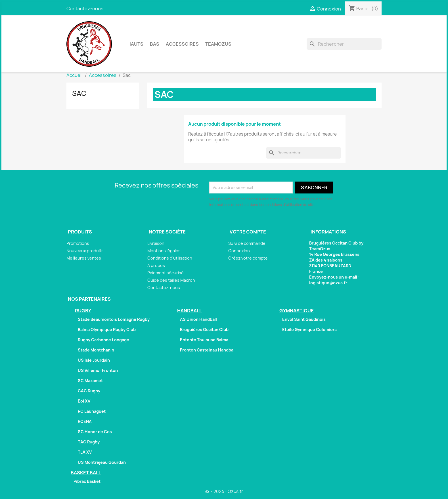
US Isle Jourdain (94, 360)
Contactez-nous (85, 9)
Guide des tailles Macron (171, 280)
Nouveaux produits (85, 251)
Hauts (135, 44)
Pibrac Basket (87, 481)
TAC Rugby (89, 442)
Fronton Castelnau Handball (208, 350)
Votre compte (248, 232)
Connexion (239, 251)
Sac (79, 93)
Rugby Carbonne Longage (103, 340)
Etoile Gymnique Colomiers (309, 329)
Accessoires (182, 44)
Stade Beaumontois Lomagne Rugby (114, 319)
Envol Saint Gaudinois (304, 319)
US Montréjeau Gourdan (102, 462)
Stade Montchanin (96, 350)
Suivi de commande (247, 243)
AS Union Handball (198, 319)
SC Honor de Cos (95, 432)
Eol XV (84, 401)
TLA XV (85, 452)
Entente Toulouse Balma (204, 340)
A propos (156, 265)
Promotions (78, 243)
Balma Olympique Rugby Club (107, 329)
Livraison (156, 243)
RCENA (85, 421)
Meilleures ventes (84, 258)
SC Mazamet (90, 381)
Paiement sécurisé (166, 273)
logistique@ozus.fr (328, 283)
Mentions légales (164, 251)
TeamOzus (218, 44)
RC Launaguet (92, 411)
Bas (155, 44)
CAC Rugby (89, 391)
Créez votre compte (248, 258)
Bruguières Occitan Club (204, 329)
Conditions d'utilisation (170, 258)
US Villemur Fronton (98, 370)
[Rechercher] (344, 44)
